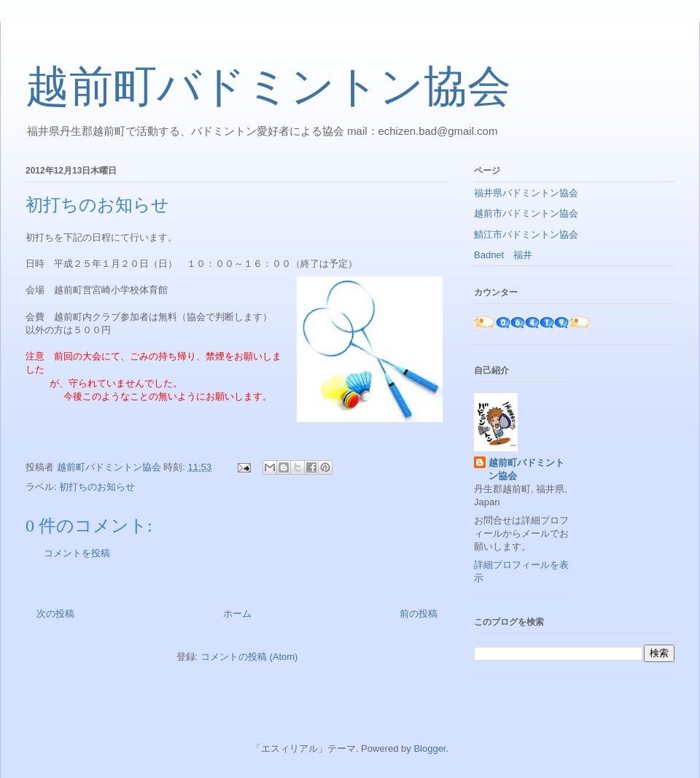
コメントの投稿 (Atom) (249, 657)
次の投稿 (55, 614)
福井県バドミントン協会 (526, 193)
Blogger (429, 748)
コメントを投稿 (77, 553)
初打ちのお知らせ (97, 487)
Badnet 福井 (503, 255)
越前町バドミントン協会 (268, 87)
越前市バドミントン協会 (526, 213)
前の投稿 (419, 614)
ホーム (237, 614)
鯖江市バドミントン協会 (526, 234)
